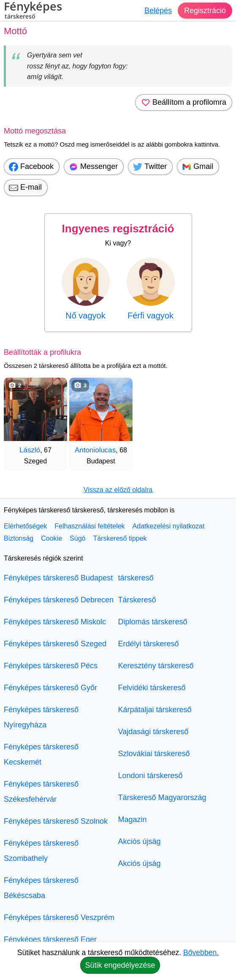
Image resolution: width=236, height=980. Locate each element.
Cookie (52, 538)
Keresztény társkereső (156, 666)
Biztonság (19, 538)
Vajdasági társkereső (153, 732)
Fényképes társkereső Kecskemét (41, 754)
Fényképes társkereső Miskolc (55, 622)
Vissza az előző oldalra (118, 490)
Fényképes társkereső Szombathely (41, 851)
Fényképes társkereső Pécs (51, 666)
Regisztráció (205, 11)
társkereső (136, 578)
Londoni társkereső (151, 776)
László (30, 450)
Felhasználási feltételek (90, 526)
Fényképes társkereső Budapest (58, 578)
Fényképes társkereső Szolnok (56, 821)
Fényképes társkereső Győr (50, 688)
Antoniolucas (95, 450)
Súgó (77, 538)
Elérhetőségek (25, 526)
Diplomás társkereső (153, 622)
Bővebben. (201, 953)
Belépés (158, 11)
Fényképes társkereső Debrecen (59, 600)
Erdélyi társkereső (149, 644)
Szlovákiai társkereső (154, 754)
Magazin (133, 819)
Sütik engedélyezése (120, 965)
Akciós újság (140, 841)
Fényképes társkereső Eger (50, 939)
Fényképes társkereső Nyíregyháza (41, 717)
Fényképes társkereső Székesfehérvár (41, 792)
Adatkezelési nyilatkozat (169, 526)
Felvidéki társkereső (152, 688)
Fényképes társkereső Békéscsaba (41, 888)
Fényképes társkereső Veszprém (59, 917)
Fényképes (33, 11)
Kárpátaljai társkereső (155, 710)
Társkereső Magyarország (162, 798)
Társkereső (137, 600)
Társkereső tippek (120, 538)
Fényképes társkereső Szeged (55, 644)
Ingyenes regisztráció (118, 229)
